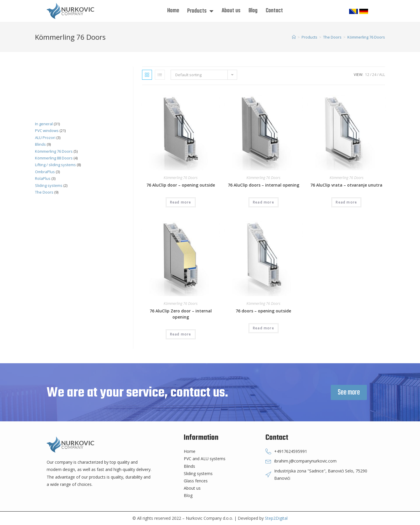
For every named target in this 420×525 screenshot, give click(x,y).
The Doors (44, 192)
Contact (274, 11)
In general (44, 124)
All (382, 75)
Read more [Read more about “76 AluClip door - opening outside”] (181, 202)
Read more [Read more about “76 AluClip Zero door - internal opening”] (181, 334)
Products (200, 11)
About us (231, 11)
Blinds (40, 144)
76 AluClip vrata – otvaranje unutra (346, 185)
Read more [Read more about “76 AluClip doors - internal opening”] (264, 202)
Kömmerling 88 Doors (54, 158)
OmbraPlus (45, 172)
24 (374, 75)
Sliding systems (49, 185)
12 (367, 75)
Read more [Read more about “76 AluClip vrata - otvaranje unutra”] (346, 202)
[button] (349, 392)
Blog (253, 11)
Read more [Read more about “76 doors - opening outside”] (264, 328)
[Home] (294, 37)
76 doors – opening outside (263, 311)
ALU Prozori (45, 138)
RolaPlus (43, 178)
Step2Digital (276, 518)
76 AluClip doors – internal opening (264, 185)
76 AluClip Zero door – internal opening (181, 314)
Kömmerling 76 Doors (181, 178)
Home (173, 11)
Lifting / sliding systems (55, 165)
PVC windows (47, 131)
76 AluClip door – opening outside (181, 185)
